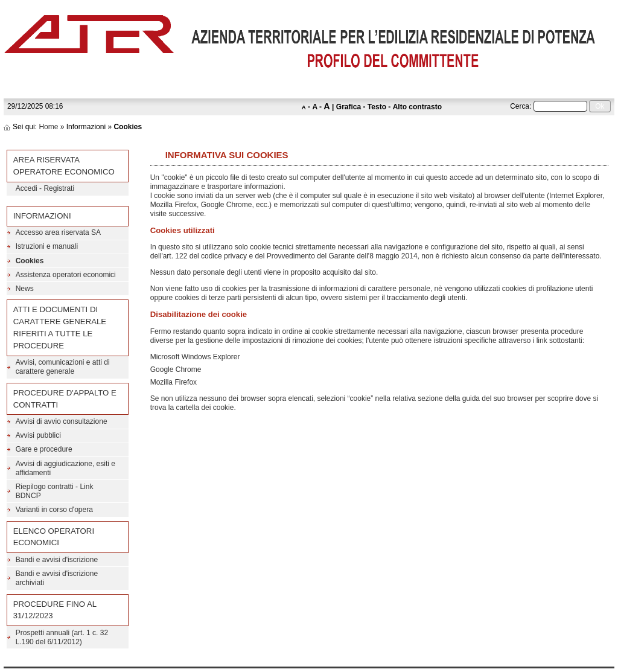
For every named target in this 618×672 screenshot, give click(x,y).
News (25, 289)
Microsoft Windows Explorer (195, 357)
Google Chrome (176, 370)
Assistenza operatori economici (66, 275)
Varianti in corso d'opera (54, 510)
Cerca (520, 106)
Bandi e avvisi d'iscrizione (57, 560)
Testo (377, 107)
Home (48, 127)
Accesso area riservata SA (58, 232)
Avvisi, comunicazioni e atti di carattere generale (63, 367)
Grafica (349, 107)
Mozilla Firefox (174, 382)
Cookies (30, 261)
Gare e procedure (44, 449)
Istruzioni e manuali (47, 246)
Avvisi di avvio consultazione (62, 421)
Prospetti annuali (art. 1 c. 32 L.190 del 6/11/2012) (62, 637)
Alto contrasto (417, 107)
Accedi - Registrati (45, 188)
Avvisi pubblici (38, 435)
